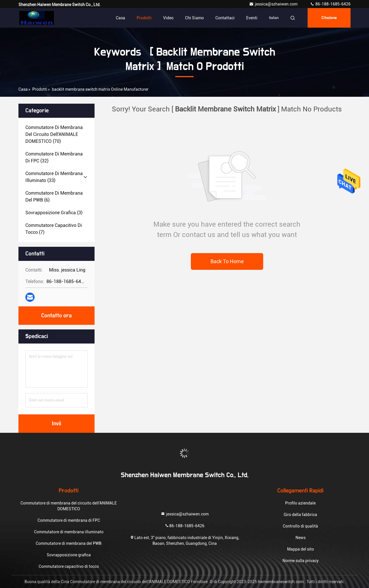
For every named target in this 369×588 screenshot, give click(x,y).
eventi (252, 18)
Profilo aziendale (300, 503)
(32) (54, 157)
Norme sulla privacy (301, 561)
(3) (54, 213)
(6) (54, 197)
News (301, 538)
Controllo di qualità (300, 526)
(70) (54, 134)
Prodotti (144, 18)
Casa (121, 18)
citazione (329, 18)
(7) (54, 229)
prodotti (40, 89)
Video (168, 18)
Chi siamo (194, 18)
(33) (54, 177)
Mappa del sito (301, 549)
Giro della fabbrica (300, 515)
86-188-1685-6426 (330, 4)
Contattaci (225, 18)
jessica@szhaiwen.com (274, 4)
